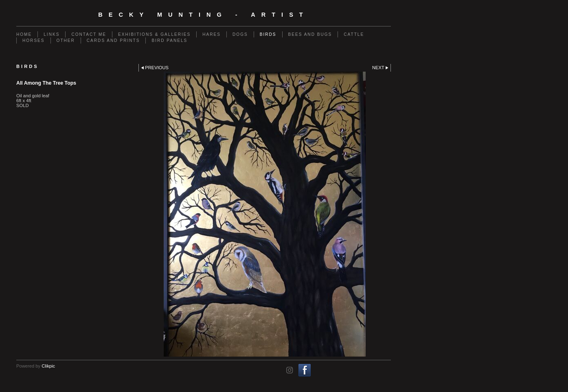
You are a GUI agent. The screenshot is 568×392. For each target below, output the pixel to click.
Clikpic (48, 366)
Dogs (240, 34)
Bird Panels (169, 41)
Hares (212, 34)
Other (66, 41)
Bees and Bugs (310, 34)
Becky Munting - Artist (204, 15)
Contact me (89, 34)
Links (52, 34)
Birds (268, 34)
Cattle (354, 34)
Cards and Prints (113, 41)
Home (24, 34)
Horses (34, 41)
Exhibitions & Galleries (154, 34)
